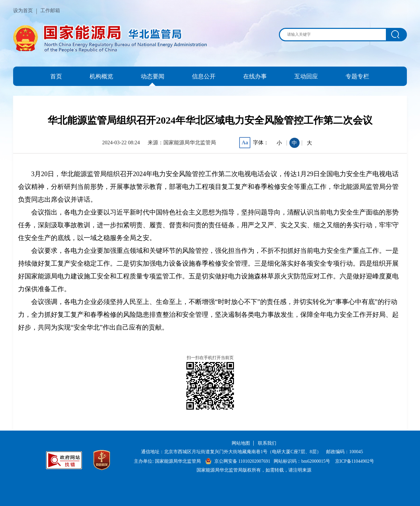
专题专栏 (357, 76)
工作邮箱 (50, 10)
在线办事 (255, 76)
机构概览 (101, 76)
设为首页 (23, 10)
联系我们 (267, 443)
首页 (56, 76)
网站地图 (241, 443)
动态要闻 (153, 76)
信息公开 (204, 76)
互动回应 (306, 76)
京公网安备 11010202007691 (242, 461)
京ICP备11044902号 (355, 461)
